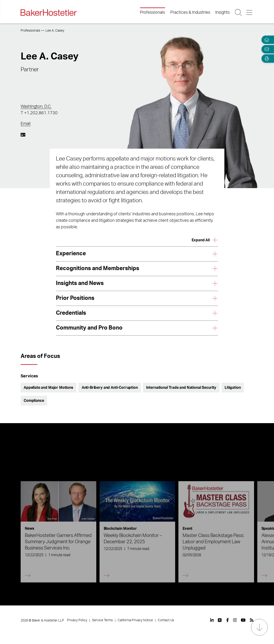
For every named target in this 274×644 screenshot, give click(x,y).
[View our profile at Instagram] (235, 620)
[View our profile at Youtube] (243, 620)
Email (26, 124)
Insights (222, 13)
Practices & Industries (190, 13)
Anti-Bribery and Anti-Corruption (110, 388)
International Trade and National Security (181, 388)
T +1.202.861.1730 (39, 113)
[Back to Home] (49, 13)
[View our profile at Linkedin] (212, 620)
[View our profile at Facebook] (227, 620)
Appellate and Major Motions (48, 388)
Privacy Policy (77, 620)
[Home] (266, 40)
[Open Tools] (266, 59)
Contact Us (166, 620)
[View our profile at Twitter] (220, 620)
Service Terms (102, 620)
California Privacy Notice (135, 620)
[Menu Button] (250, 13)
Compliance (34, 401)
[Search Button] (239, 13)
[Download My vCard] (23, 135)
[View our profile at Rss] (252, 620)
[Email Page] (266, 49)
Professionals (152, 13)
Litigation (233, 388)
